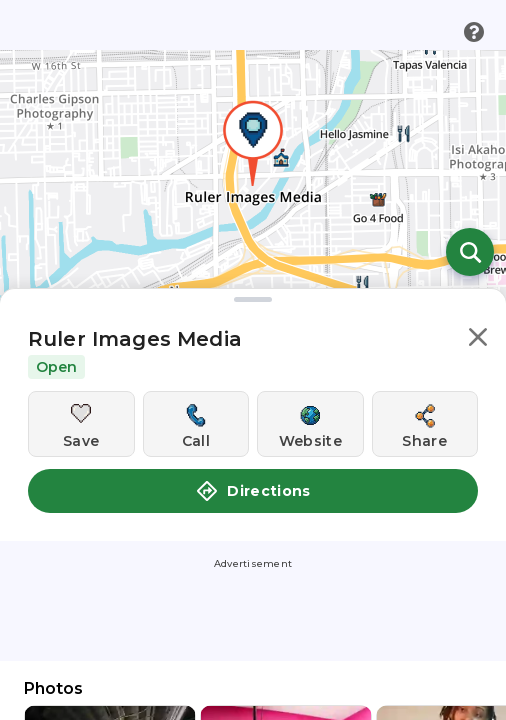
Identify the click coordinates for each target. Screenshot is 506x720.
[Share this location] (425, 424)
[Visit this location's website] (310, 424)
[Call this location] (196, 424)
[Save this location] (81, 424)
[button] (478, 340)
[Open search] (470, 252)
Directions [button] (253, 491)
